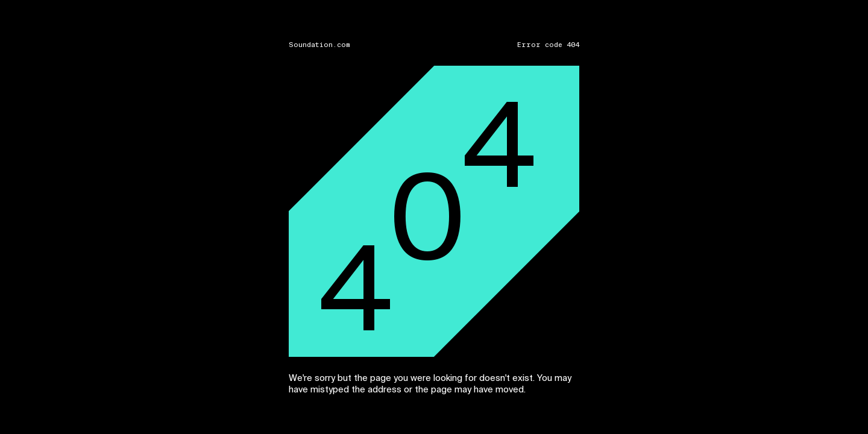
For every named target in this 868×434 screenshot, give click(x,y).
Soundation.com (319, 45)
